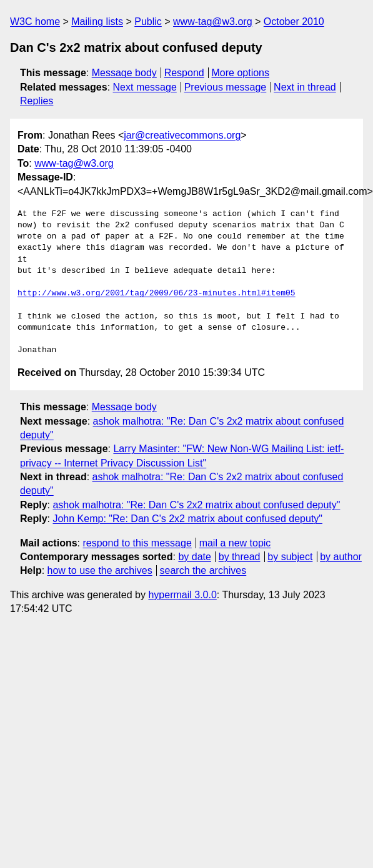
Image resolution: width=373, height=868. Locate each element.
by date (194, 557)
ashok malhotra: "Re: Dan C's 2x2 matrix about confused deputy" (196, 505)
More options (241, 73)
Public (148, 22)
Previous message (226, 87)
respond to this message (137, 543)
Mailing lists (97, 22)
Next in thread (305, 87)
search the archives (203, 570)
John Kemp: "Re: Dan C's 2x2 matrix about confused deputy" (187, 519)
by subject (290, 557)
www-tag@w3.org (213, 22)
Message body (124, 73)
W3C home (35, 22)
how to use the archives (100, 570)
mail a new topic (235, 543)
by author (341, 557)
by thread (240, 557)
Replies (37, 101)
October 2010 (294, 22)
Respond (184, 73)
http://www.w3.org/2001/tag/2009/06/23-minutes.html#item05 (157, 293)
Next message (145, 87)
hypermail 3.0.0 (182, 595)
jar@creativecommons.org (182, 135)
